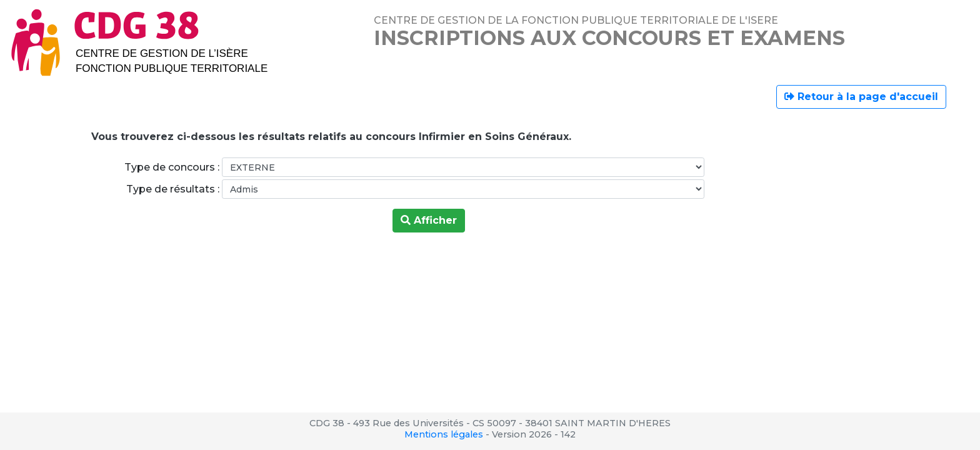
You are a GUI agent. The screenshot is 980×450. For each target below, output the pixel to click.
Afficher (429, 220)
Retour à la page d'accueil (861, 97)
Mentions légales (444, 434)
